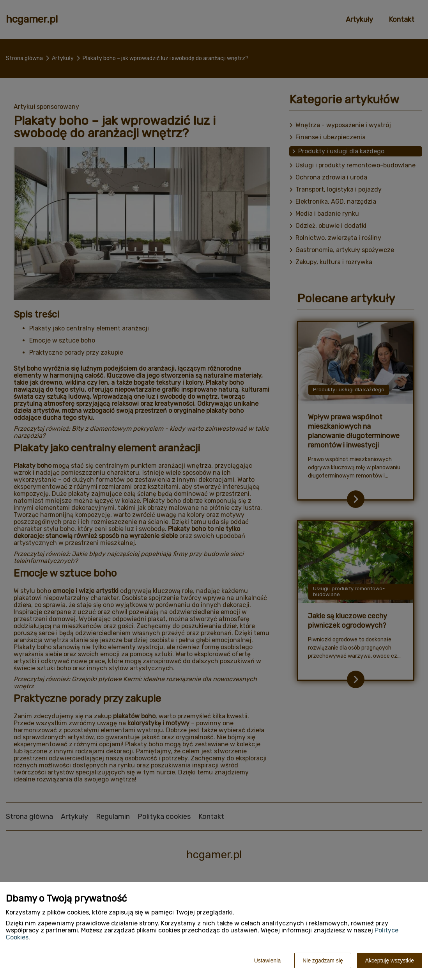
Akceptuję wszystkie (390, 960)
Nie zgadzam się (323, 960)
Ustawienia (267, 960)
